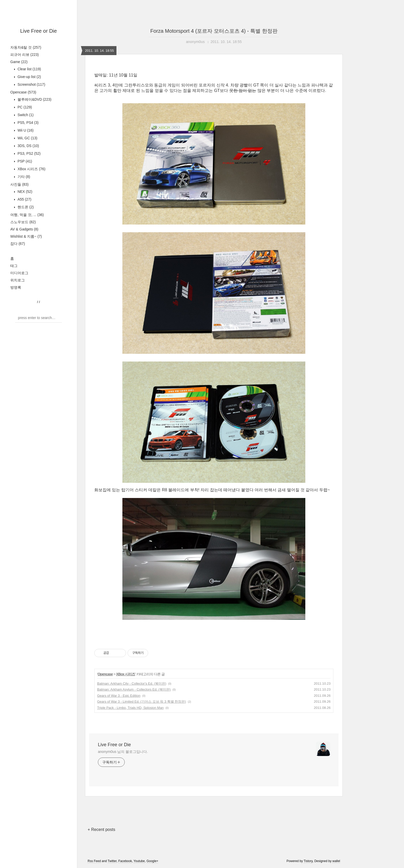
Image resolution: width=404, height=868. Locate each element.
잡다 (18, 244)
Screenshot (31, 84)
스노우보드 (23, 222)
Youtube (139, 861)
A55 (24, 199)
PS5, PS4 (28, 123)
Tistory (308, 861)
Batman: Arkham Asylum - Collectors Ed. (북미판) (134, 689)
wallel (336, 861)
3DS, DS (28, 146)
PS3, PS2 (28, 153)
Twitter (112, 861)
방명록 (16, 287)
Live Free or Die (38, 31)
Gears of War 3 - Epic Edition (119, 696)
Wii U (25, 130)
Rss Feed (94, 861)
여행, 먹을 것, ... (27, 215)
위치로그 (18, 280)
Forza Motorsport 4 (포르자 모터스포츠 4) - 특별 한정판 (214, 31)
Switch (25, 115)
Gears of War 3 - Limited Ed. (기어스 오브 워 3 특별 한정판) (142, 702)
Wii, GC (27, 138)
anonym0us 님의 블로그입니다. (123, 752)
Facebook (125, 861)
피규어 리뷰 (24, 55)
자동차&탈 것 (26, 47)
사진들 (19, 184)
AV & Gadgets (24, 229)
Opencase (23, 92)
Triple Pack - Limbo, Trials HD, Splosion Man (130, 708)
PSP (24, 161)
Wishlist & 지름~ (26, 236)
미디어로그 (19, 273)
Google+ (153, 861)
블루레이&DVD (34, 99)
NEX (24, 192)
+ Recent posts (101, 830)
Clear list (29, 69)
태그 (14, 266)
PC (24, 107)
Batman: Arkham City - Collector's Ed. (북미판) (132, 684)
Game (19, 62)
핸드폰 (25, 207)
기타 (23, 177)
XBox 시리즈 (31, 169)
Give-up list (29, 77)
